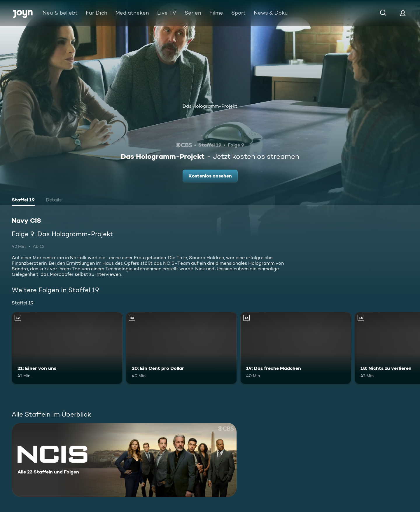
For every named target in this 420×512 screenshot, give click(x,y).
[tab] (23, 201)
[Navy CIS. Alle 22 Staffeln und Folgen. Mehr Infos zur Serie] (124, 460)
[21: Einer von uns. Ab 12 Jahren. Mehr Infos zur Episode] (67, 348)
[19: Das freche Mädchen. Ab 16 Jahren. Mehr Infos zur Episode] (296, 348)
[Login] (403, 13)
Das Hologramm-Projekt (210, 106)
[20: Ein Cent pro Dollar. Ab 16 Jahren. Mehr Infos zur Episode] (181, 348)
